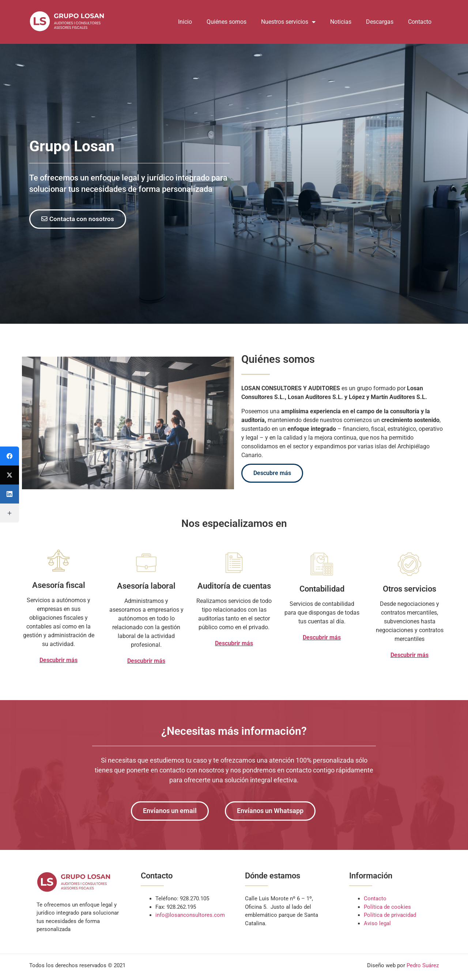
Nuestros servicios (288, 22)
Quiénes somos (227, 22)
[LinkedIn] (10, 494)
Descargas (380, 22)
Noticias (341, 22)
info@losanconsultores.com (190, 916)
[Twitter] (10, 475)
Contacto (420, 22)
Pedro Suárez (423, 967)
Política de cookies (387, 908)
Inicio (185, 22)
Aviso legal (377, 924)
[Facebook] (10, 456)
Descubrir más (58, 661)
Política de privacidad (390, 916)
